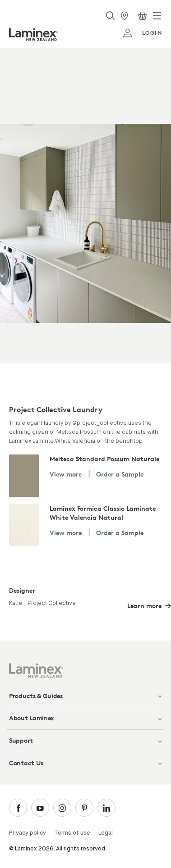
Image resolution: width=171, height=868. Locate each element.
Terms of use (72, 833)
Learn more (144, 606)
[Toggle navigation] (157, 16)
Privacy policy (28, 833)
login (142, 33)
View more (66, 474)
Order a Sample (120, 474)
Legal (106, 833)
